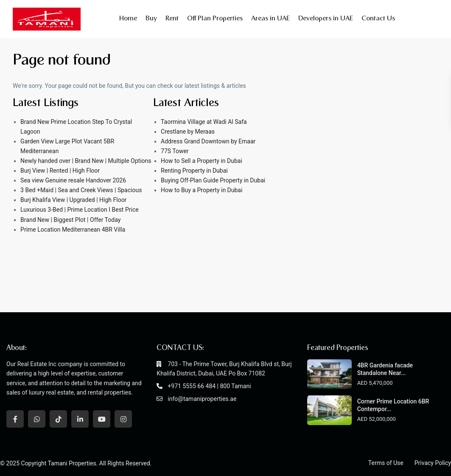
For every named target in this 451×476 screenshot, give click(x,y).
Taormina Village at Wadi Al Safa (204, 122)
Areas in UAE (270, 19)
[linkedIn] (80, 419)
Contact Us (378, 19)
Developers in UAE (326, 19)
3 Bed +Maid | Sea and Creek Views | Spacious (81, 190)
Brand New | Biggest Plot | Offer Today (70, 220)
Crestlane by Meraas (188, 132)
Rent (172, 19)
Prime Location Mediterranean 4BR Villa (73, 230)
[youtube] (102, 419)
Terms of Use (386, 463)
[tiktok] (58, 419)
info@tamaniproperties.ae (202, 399)
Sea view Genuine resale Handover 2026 (73, 180)
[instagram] (123, 419)
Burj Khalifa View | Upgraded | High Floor (73, 200)
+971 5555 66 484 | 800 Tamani (209, 386)
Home (128, 19)
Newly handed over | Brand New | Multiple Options (86, 161)
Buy (151, 19)
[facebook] (15, 419)
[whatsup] (37, 419)
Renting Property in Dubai (194, 171)
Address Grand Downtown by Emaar (208, 141)
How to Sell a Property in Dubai (202, 161)
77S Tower (175, 151)
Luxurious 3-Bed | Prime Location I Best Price (80, 210)
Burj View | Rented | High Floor (60, 171)
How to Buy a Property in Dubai (202, 190)
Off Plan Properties (215, 19)
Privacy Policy (433, 463)
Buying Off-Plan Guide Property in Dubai (213, 180)
